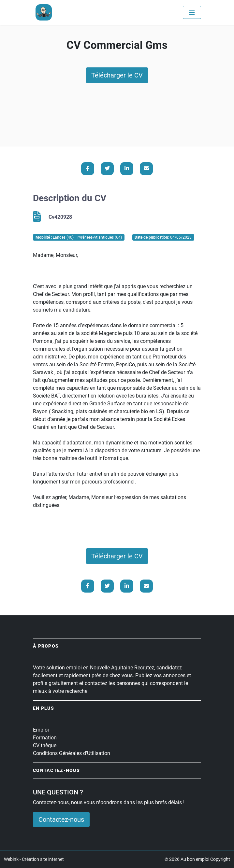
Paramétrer (184, 854)
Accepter (150, 854)
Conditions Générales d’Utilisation (72, 753)
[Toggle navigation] (192, 12)
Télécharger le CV (117, 75)
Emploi (41, 730)
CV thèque (45, 745)
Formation (45, 738)
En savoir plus (71, 839)
